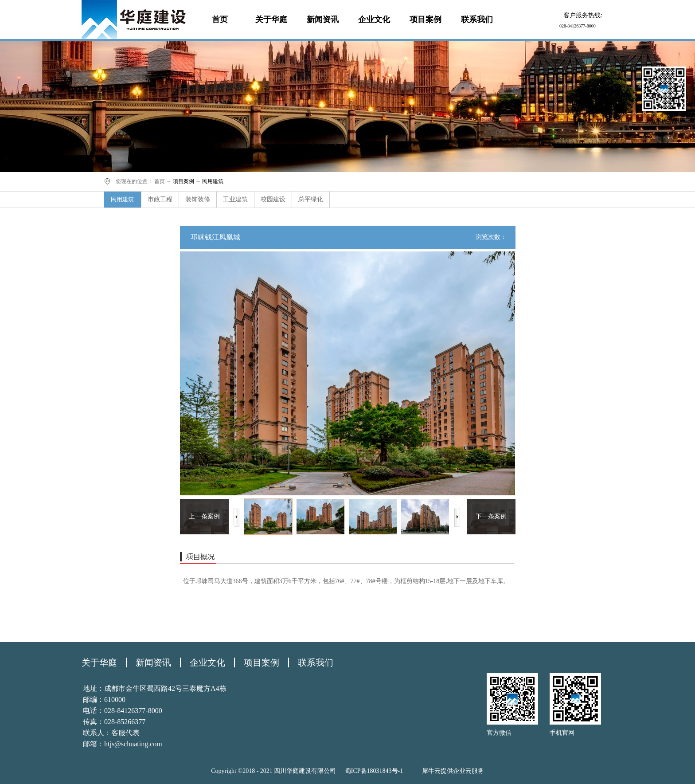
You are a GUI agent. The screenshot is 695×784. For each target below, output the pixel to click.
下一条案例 (491, 516)
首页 (220, 20)
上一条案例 (204, 516)
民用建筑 (213, 181)
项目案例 (184, 181)
